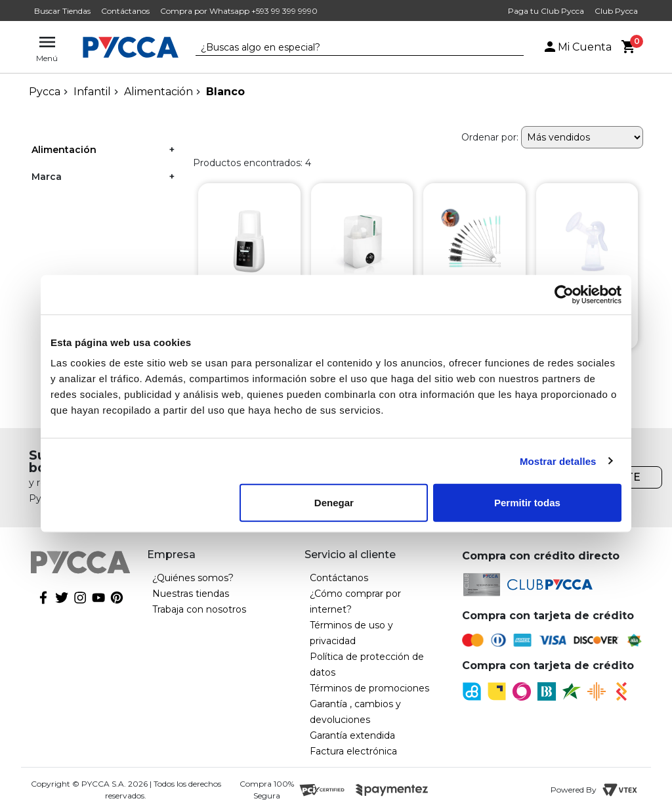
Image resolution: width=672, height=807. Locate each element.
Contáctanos (125, 11)
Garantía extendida (352, 735)
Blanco (225, 92)
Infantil (92, 92)
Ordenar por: (490, 137)
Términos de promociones (369, 688)
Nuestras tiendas (191, 594)
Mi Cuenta (577, 47)
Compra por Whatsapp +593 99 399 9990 (239, 11)
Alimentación (158, 92)
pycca (45, 92)
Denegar (334, 503)
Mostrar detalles (558, 461)
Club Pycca (616, 11)
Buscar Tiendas (62, 11)
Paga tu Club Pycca (546, 11)
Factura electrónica (353, 751)
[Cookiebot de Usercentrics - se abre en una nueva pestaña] (564, 294)
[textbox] (350, 48)
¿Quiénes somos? (193, 578)
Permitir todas (527, 503)
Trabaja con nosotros (199, 609)
